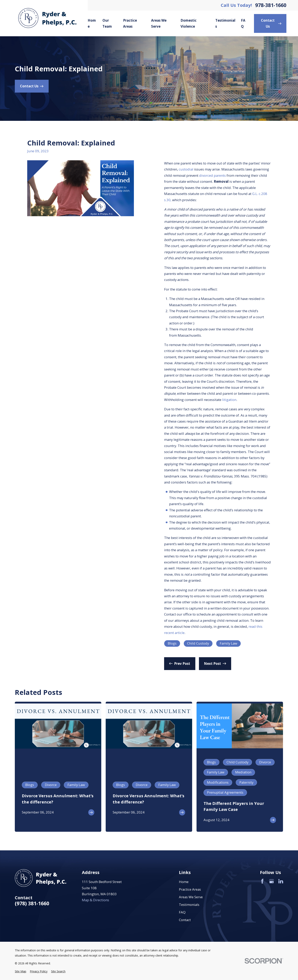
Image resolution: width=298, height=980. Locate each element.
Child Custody (198, 643)
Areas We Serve (191, 897)
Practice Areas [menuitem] (130, 23)
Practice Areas (190, 889)
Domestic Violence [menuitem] (189, 23)
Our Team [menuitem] (107, 23)
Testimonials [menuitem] (225, 23)
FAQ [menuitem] (243, 23)
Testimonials (189, 905)
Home (184, 882)
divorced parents (212, 175)
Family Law (228, 643)
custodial (186, 169)
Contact (185, 920)
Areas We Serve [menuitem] (159, 23)
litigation (229, 400)
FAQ (182, 912)
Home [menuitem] (92, 23)
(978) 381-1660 (32, 904)
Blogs (172, 643)
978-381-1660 (271, 5)
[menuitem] (21, 971)
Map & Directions (95, 900)
